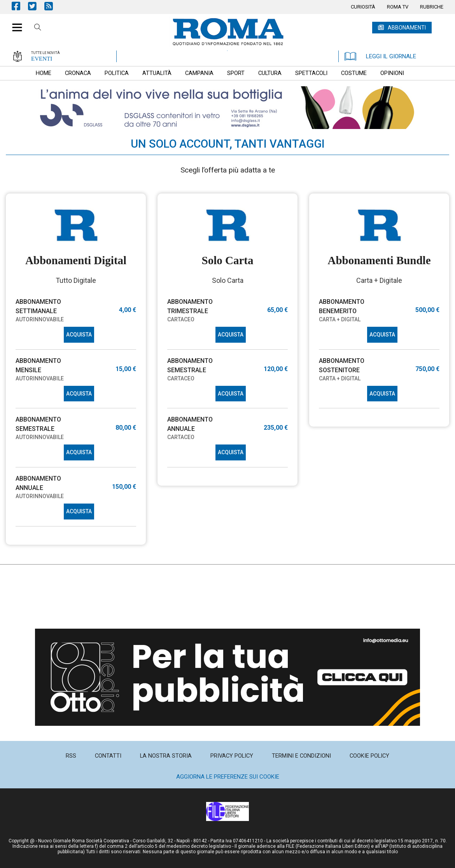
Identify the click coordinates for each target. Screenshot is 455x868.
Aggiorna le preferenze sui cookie (228, 777)
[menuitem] (363, 7)
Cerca (38, 28)
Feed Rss (52, 6)
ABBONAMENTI (407, 28)
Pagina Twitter (36, 6)
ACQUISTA (79, 335)
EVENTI (42, 59)
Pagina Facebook (20, 6)
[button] (14, 23)
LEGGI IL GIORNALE (380, 56)
